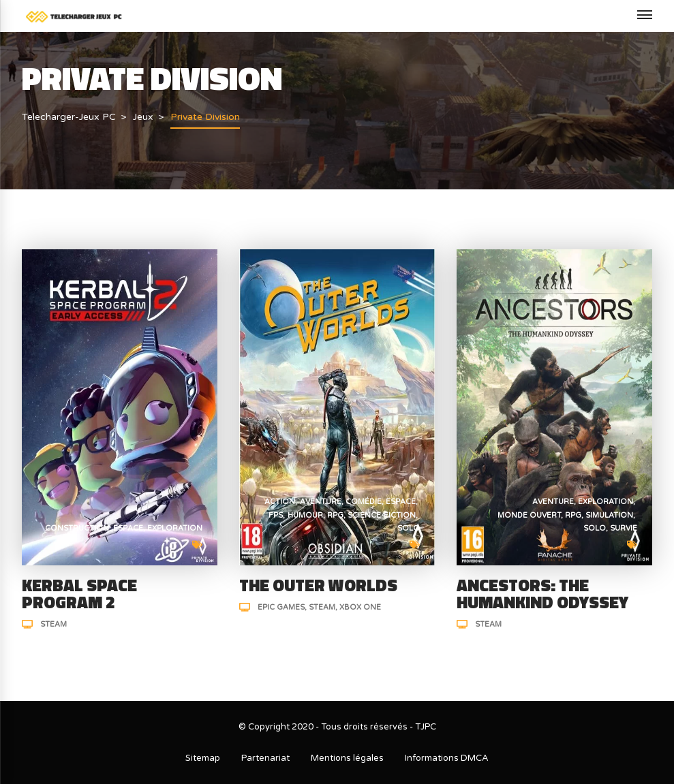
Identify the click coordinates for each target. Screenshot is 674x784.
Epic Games (281, 607)
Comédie (364, 502)
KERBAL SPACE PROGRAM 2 (79, 594)
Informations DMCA (447, 758)
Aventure (321, 502)
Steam (53, 624)
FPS (276, 515)
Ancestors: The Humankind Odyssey (542, 594)
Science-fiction (382, 515)
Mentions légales (347, 758)
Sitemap (203, 758)
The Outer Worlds (318, 585)
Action (280, 502)
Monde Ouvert (529, 515)
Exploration (175, 528)
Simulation (609, 515)
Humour (305, 515)
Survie (624, 528)
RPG (335, 515)
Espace (128, 528)
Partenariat (265, 758)
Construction (77, 528)
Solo (409, 528)
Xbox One (360, 607)
